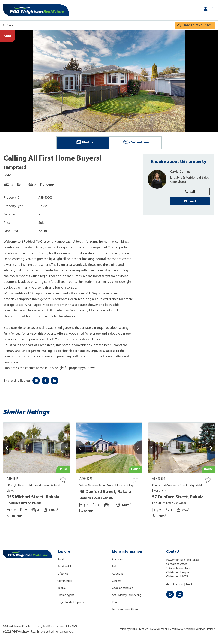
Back (8, 25)
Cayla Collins (180, 172)
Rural (60, 560)
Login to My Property (71, 602)
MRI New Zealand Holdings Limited (193, 629)
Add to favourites (198, 25)
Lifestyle (63, 574)
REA (114, 602)
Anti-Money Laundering (127, 595)
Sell (114, 567)
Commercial (65, 581)
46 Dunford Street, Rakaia (105, 492)
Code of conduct (122, 588)
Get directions (175, 585)
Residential (64, 567)
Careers (116, 581)
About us (118, 574)
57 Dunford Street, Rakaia (178, 497)
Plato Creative (139, 629)
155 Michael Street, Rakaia (33, 497)
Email (190, 201)
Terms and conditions (125, 609)
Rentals (62, 588)
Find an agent (66, 595)
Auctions (117, 560)
